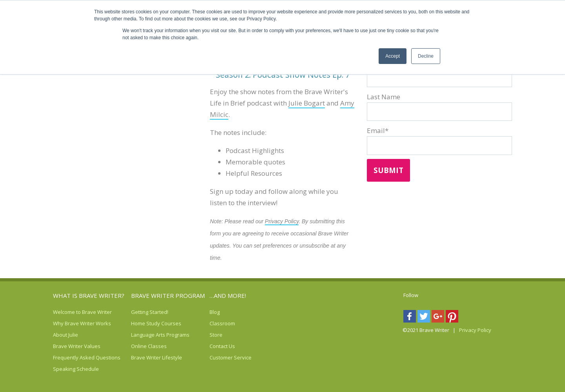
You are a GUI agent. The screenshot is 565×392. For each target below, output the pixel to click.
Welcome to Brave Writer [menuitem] (63, 312)
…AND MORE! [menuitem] (228, 295)
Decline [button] (426, 56)
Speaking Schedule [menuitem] (63, 369)
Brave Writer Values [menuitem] (63, 346)
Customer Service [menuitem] (220, 357)
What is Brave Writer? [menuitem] (89, 295)
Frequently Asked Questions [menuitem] (63, 357)
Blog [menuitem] (215, 312)
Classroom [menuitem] (220, 323)
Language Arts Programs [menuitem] (141, 335)
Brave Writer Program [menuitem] (168, 295)
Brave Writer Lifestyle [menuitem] (141, 357)
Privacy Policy (282, 221)
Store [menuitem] (216, 335)
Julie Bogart (307, 103)
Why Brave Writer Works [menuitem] (63, 323)
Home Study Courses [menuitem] (141, 323)
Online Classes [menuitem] (141, 346)
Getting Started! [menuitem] (141, 312)
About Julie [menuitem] (63, 335)
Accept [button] (393, 56)
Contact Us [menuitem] (220, 346)
